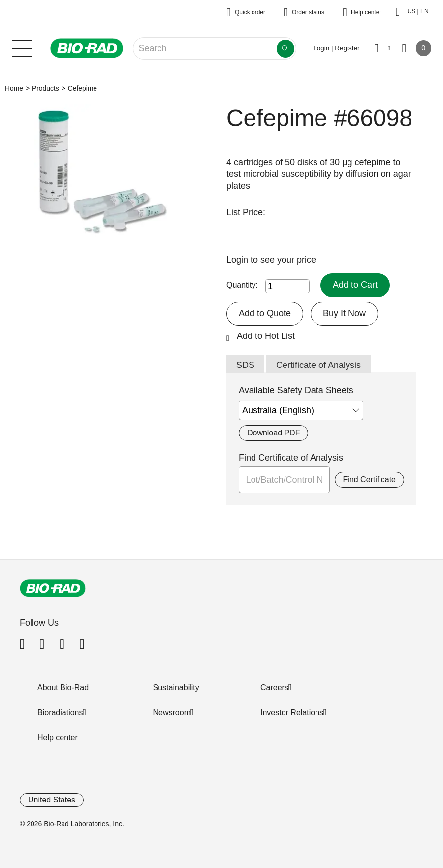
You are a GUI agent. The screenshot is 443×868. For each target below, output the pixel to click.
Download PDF (273, 433)
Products (46, 88)
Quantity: (242, 285)
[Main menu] (22, 47)
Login (238, 260)
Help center (58, 738)
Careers (274, 687)
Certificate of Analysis (318, 365)
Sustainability (176, 687)
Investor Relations (292, 713)
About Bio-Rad (63, 687)
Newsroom (172, 713)
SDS (245, 365)
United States (52, 800)
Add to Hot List (266, 336)
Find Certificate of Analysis (291, 458)
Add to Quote (265, 313)
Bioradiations (60, 713)
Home (14, 88)
